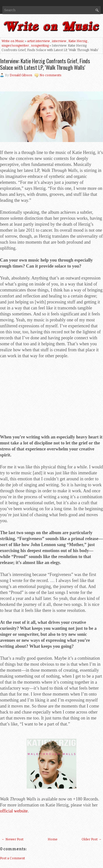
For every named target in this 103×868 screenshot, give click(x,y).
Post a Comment (12, 858)
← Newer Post (12, 839)
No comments (51, 75)
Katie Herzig (78, 41)
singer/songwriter (15, 45)
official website (14, 811)
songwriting (40, 45)
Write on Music (13, 41)
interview (59, 41)
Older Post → (92, 839)
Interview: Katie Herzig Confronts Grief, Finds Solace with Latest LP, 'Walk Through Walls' (45, 64)
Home (53, 839)
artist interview (38, 41)
